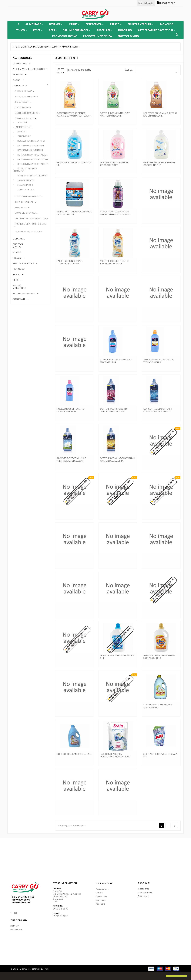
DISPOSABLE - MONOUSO (28, 196)
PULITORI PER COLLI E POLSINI (32, 176)
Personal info (102, 889)
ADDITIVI (22, 122)
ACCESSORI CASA (24, 91)
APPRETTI (22, 132)
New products (145, 892)
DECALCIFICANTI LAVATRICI (31, 141)
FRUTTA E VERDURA (141, 24)
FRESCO (116, 24)
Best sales (143, 896)
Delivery (15, 926)
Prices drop (144, 889)
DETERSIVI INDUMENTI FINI (31, 150)
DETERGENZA (94, 24)
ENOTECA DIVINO (128, 36)
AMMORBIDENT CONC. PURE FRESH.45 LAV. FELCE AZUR (71, 459)
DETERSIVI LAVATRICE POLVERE (33, 159)
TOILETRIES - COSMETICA (28, 232)
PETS (53, 30)
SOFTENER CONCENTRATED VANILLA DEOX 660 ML (114, 262)
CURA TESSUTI (22, 102)
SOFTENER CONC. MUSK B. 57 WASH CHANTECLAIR (115, 114)
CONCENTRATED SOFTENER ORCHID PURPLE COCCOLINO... (116, 213)
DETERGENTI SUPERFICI (27, 113)
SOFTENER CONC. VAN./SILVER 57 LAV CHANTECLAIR (160, 114)
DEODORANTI (22, 107)
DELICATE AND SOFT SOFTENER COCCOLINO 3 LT (159, 164)
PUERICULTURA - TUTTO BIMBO (31, 224)
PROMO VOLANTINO (65, 36)
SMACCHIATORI (25, 185)
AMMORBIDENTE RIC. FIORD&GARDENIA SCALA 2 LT (115, 755)
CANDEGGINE (24, 136)
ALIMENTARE (34, 24)
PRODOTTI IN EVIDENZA (98, 36)
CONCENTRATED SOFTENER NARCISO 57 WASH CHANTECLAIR (74, 114)
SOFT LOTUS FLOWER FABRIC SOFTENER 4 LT (158, 706)
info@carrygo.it (61, 915)
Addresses (101, 900)
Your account (105, 883)
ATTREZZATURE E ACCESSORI (156, 30)
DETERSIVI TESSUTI (25, 118)
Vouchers (100, 904)
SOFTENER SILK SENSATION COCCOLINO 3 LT (114, 164)
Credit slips (101, 896)
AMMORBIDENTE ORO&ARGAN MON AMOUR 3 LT (159, 657)
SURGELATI (104, 30)
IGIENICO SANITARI (25, 202)
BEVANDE (56, 24)
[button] (5, 976)
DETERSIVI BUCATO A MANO (32, 146)
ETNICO (21, 30)
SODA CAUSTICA (26, 190)
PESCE (38, 30)
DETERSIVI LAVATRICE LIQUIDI (32, 155)
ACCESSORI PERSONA (26, 97)
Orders (99, 893)
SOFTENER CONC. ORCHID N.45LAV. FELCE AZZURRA (113, 410)
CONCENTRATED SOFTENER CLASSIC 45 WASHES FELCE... (158, 410)
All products (22, 58)
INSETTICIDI (21, 208)
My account (16, 929)
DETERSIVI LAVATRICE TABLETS (33, 164)
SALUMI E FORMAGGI (76, 30)
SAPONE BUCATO (26, 180)
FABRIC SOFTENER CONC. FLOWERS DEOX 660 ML (70, 262)
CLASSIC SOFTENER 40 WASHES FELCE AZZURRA (116, 361)
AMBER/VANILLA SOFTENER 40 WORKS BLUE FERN (159, 361)
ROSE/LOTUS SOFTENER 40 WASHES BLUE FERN (70, 410)
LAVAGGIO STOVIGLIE (26, 213)
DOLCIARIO (125, 30)
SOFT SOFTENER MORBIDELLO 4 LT (74, 754)
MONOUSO (167, 24)
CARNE (74, 24)
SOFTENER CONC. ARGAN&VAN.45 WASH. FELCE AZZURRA (117, 459)
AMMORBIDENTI (24, 127)
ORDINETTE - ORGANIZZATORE (31, 218)
